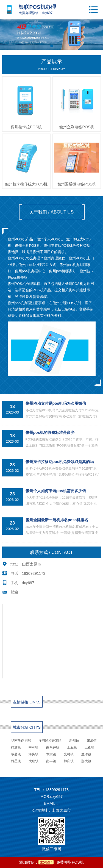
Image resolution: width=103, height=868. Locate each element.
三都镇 (90, 747)
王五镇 (72, 747)
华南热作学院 (21, 741)
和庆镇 (69, 761)
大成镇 (34, 761)
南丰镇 (51, 761)
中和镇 (34, 747)
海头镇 (34, 754)
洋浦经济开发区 (50, 741)
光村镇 (69, 754)
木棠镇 (51, 754)
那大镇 (86, 761)
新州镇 (74, 741)
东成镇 (92, 741)
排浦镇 (16, 747)
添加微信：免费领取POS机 (51, 862)
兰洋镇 (86, 754)
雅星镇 (16, 761)
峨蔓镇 (16, 754)
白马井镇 (53, 747)
